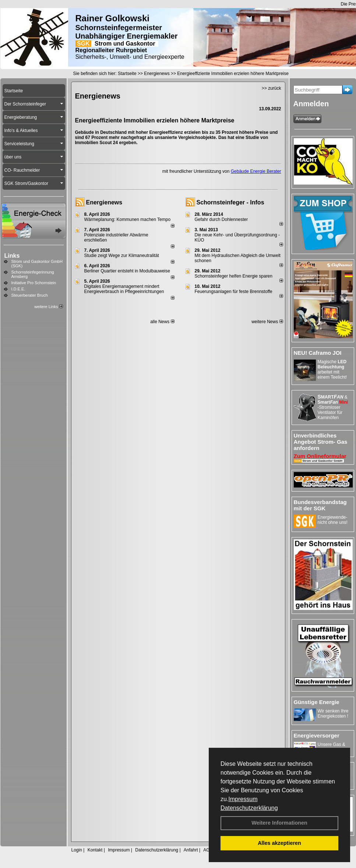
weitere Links (48, 307)
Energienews (104, 202)
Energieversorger (317, 735)
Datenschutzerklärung (249, 808)
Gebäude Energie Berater (256, 171)
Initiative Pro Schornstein (34, 283)
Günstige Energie (317, 702)
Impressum (243, 799)
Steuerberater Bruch (30, 295)
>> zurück (272, 88)
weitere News (267, 322)
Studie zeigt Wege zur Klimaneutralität (122, 256)
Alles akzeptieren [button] (279, 843)
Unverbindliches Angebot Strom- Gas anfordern (321, 442)
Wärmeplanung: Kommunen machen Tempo (128, 219)
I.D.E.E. (18, 289)
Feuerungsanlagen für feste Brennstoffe (234, 292)
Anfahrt (191, 850)
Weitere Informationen (279, 823)
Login (77, 850)
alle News (162, 322)
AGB (208, 850)
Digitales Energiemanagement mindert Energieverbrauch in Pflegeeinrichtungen (124, 289)
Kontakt (95, 850)
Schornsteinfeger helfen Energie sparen (234, 276)
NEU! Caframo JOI (318, 353)
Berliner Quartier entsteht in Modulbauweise (127, 271)
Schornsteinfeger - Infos (230, 202)
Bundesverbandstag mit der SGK (320, 505)
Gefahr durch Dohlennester (221, 219)
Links (12, 256)
